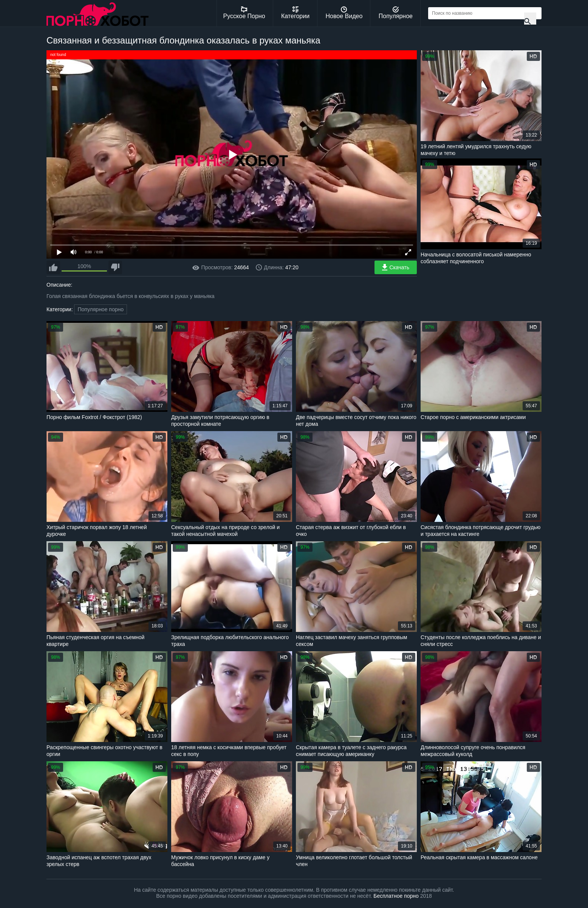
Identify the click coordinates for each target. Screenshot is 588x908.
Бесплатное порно (396, 896)
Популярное (396, 13)
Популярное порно (101, 309)
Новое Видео (344, 13)
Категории (295, 13)
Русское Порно (244, 13)
